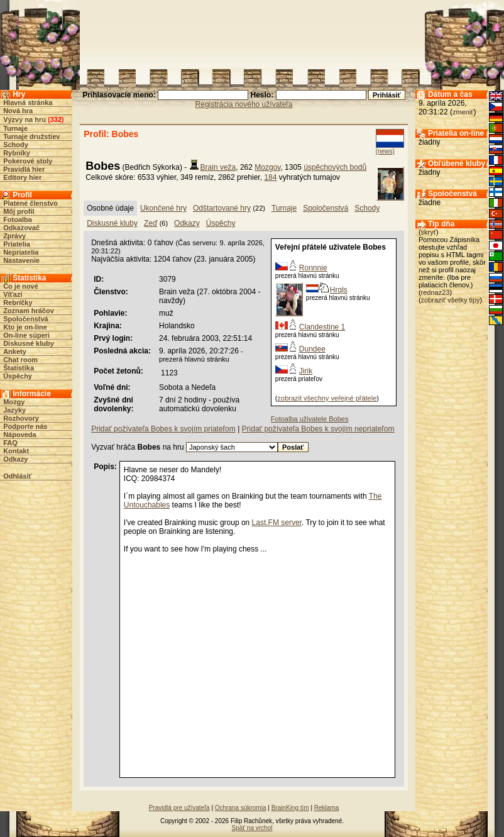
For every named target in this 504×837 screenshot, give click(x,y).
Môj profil (19, 211)
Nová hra (18, 111)
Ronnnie (313, 268)
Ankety (15, 352)
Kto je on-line (25, 327)
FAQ (10, 443)
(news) (385, 151)
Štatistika (19, 368)
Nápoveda (20, 435)
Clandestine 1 (322, 327)
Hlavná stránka (28, 103)
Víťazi (13, 294)
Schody (16, 145)
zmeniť (463, 112)
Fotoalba (18, 219)
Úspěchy (18, 376)
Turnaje (15, 128)
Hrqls (339, 290)
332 (56, 119)
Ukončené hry (163, 208)
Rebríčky (18, 302)
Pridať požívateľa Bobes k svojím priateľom (163, 429)
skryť (429, 232)
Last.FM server (277, 523)
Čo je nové (21, 286)
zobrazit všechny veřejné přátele (327, 398)
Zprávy (14, 236)
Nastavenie (21, 260)
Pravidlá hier (24, 169)
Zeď (151, 223)
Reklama (326, 808)
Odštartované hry (222, 208)
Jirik (306, 371)
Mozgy (14, 402)
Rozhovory (21, 418)
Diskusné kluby (29, 343)
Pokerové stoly (28, 161)
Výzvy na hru (25, 119)
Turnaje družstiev (31, 136)
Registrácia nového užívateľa (244, 104)
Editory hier (22, 177)
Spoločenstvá (26, 319)
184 (270, 177)
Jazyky (14, 410)
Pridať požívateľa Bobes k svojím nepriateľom (318, 429)
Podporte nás (25, 426)
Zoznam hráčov (29, 311)
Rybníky (17, 153)
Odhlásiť (18, 476)
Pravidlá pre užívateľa (179, 808)
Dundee (312, 349)
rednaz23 (436, 292)
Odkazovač (21, 228)
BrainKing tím (290, 808)
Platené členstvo (30, 203)
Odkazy (15, 459)
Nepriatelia (21, 252)
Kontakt (16, 451)
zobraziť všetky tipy (451, 300)
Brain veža (218, 167)
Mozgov (267, 167)
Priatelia (17, 244)
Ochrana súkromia (241, 808)
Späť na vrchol (252, 828)
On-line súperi (26, 335)
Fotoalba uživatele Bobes (310, 419)
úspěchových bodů (335, 167)
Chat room (20, 360)
